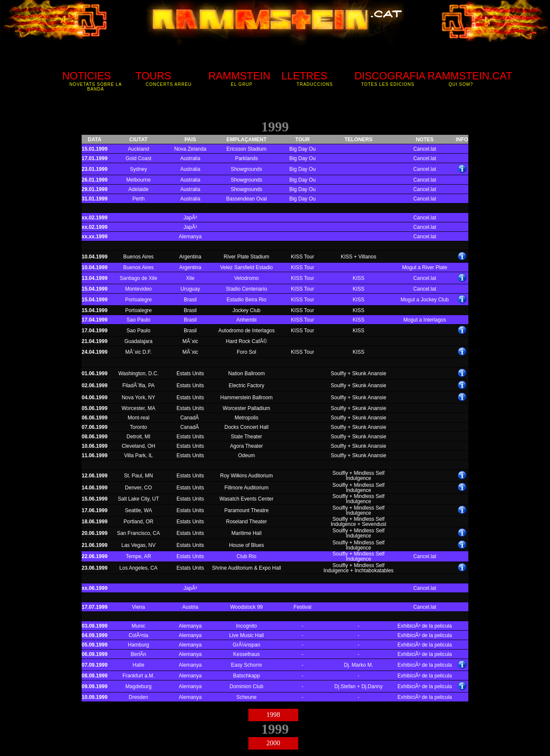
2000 (273, 743)
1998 (273, 715)
